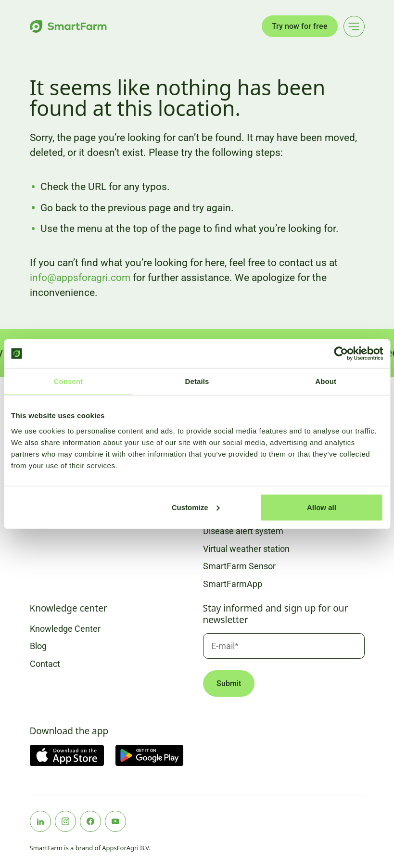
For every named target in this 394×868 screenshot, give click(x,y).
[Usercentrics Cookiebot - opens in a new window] (341, 354)
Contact (45, 664)
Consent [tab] (68, 381)
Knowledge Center (65, 629)
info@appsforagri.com (80, 278)
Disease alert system (243, 531)
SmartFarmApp (233, 584)
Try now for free (300, 26)
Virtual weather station (246, 549)
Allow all (322, 507)
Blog (38, 646)
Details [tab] (197, 381)
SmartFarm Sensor (239, 566)
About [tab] (326, 381)
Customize (196, 507)
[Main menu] (354, 26)
